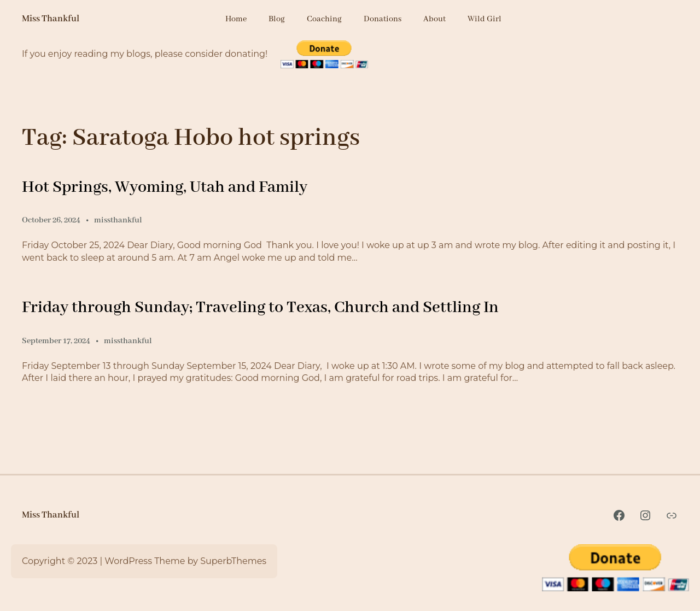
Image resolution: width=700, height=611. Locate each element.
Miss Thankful (51, 19)
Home (236, 19)
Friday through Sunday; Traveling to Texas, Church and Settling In (260, 308)
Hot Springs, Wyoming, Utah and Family (165, 187)
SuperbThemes (233, 561)
